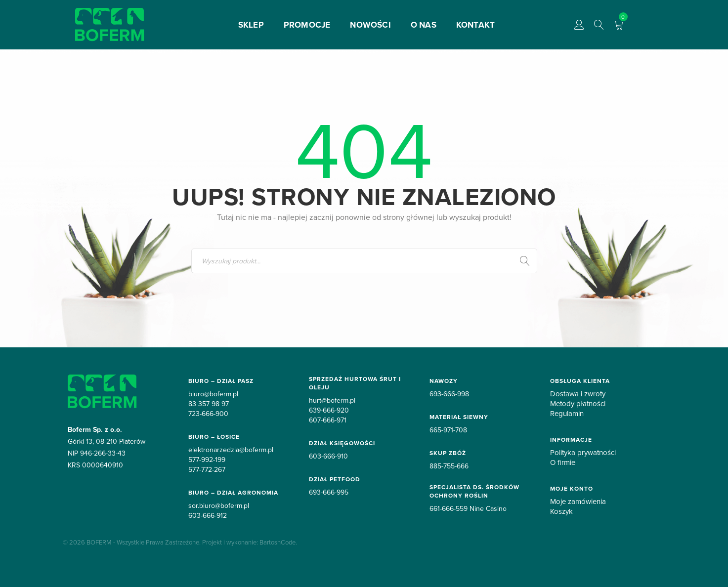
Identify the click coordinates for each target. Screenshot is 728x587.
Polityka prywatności (583, 453)
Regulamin (567, 414)
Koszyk (561, 511)
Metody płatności (578, 404)
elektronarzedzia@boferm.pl (231, 450)
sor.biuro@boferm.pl (219, 505)
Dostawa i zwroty (578, 394)
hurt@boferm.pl (332, 400)
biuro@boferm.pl (213, 394)
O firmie (563, 462)
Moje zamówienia (578, 502)
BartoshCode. (278, 542)
